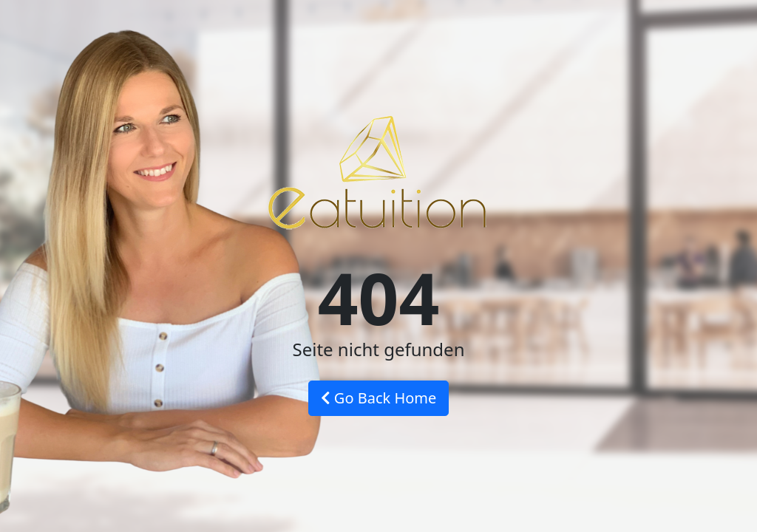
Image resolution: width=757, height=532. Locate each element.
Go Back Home (379, 398)
